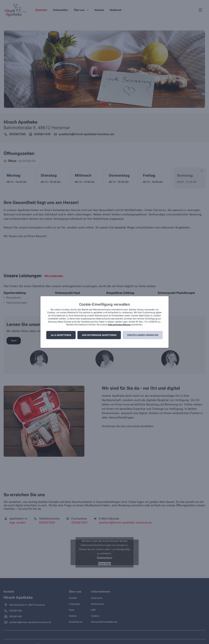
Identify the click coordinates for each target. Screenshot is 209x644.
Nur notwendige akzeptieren (99, 335)
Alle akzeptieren (61, 335)
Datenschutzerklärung (119, 325)
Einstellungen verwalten (143, 335)
